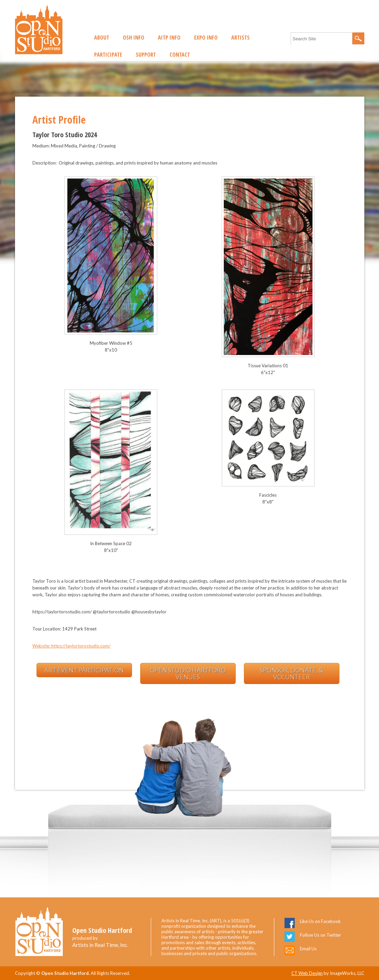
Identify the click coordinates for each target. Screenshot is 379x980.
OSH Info (134, 38)
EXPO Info (206, 38)
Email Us (308, 949)
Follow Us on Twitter (320, 935)
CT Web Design (307, 973)
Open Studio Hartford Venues (188, 673)
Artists (240, 38)
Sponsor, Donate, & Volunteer (291, 673)
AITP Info (169, 38)
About (102, 38)
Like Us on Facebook (320, 921)
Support (146, 55)
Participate (108, 55)
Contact (180, 55)
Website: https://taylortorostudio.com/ (71, 646)
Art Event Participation (84, 670)
